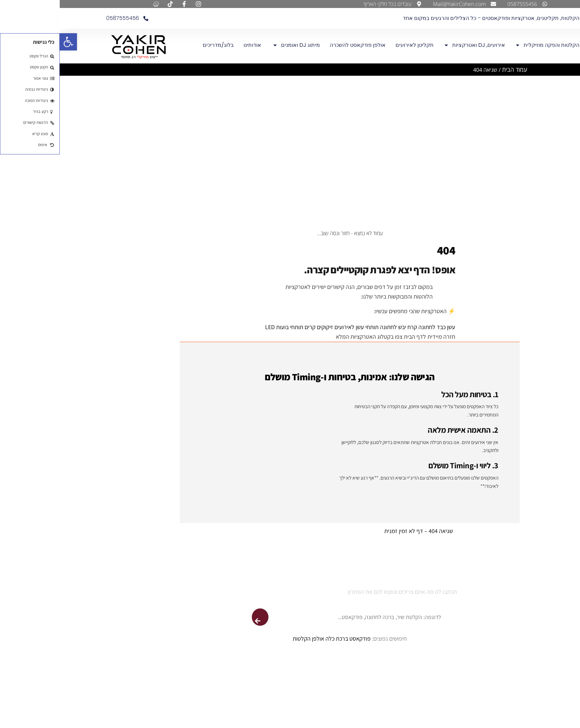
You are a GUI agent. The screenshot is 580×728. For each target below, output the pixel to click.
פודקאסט (300, 638)
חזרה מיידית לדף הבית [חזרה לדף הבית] (369, 337)
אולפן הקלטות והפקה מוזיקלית (494, 45)
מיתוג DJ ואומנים (236, 45)
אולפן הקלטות (249, 638)
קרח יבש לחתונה (339, 327)
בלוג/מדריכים (158, 45)
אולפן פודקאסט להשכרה (298, 45)
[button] (9, 42)
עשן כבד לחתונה (377, 327)
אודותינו (193, 45)
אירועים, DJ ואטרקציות (415, 45)
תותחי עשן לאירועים (297, 327)
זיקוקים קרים (259, 327)
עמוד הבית (455, 69)
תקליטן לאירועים (355, 45)
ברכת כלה (277, 638)
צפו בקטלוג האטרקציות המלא (309, 337)
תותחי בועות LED (224, 327)
